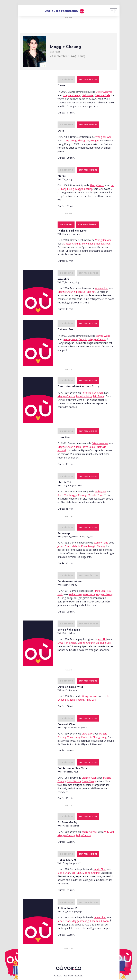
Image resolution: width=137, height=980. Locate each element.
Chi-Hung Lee (103, 643)
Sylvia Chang (89, 781)
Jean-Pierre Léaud (86, 447)
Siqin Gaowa (74, 781)
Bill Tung (76, 873)
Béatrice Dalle (102, 95)
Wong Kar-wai (103, 137)
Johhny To (100, 491)
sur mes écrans (88, 80)
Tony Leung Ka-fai (77, 737)
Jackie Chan (64, 546)
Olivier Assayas (104, 92)
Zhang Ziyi (83, 140)
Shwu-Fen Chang (67, 643)
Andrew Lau (102, 288)
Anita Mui (63, 495)
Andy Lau (91, 700)
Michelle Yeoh (95, 495)
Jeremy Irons (70, 339)
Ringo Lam (100, 591)
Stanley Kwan (89, 778)
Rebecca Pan (103, 244)
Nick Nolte (88, 95)
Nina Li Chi (89, 594)
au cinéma (66, 80)
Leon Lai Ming (84, 396)
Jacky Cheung (83, 835)
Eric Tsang (99, 396)
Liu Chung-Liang (98, 737)
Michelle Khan (79, 546)
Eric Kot (91, 292)
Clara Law (87, 734)
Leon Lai (81, 292)
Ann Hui (102, 639)
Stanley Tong (101, 543)
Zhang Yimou (97, 185)
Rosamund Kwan (99, 921)
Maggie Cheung (72, 95)
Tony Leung (70, 140)
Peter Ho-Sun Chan (92, 393)
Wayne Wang (103, 336)
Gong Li (95, 140)
